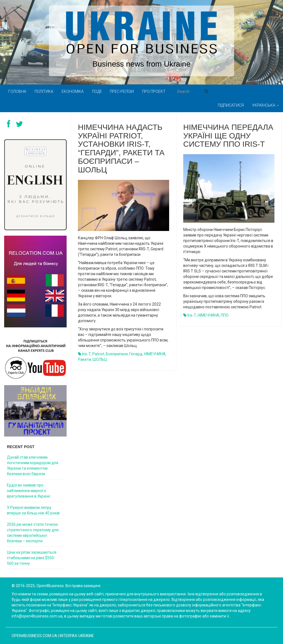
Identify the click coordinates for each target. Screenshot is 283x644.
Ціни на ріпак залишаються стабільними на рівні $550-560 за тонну (32, 558)
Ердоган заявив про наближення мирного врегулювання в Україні (28, 491)
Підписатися (231, 105)
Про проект (154, 91)
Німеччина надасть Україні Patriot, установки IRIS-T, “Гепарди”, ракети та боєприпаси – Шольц (121, 148)
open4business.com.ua (34, 636)
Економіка (73, 91)
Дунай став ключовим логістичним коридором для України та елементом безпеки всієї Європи (33, 466)
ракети (84, 359)
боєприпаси (117, 354)
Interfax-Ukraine (77, 636)
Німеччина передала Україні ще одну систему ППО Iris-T (228, 136)
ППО (225, 315)
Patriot (98, 354)
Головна (17, 91)
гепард (136, 354)
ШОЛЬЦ (100, 359)
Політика (44, 91)
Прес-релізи (122, 91)
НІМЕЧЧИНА (155, 354)
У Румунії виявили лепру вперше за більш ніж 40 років (33, 510)
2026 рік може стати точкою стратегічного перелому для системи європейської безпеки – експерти (33, 533)
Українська (265, 105)
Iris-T (86, 354)
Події (97, 91)
